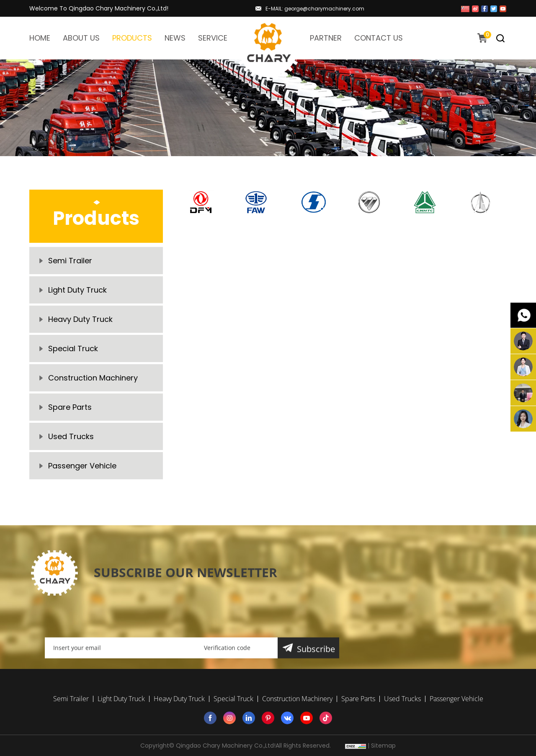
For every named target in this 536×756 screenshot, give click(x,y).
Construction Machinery (93, 378)
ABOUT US (81, 38)
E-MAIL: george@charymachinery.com (315, 9)
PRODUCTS (132, 38)
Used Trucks (71, 436)
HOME (40, 38)
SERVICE (213, 38)
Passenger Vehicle (82, 466)
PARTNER (326, 38)
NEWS (175, 38)
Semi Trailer (70, 261)
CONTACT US (379, 38)
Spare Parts (70, 407)
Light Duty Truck (77, 290)
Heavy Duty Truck (80, 319)
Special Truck (73, 348)
